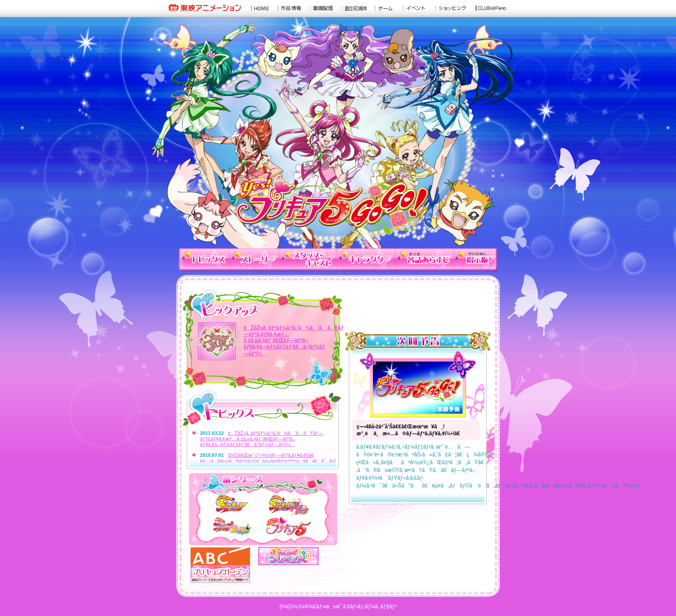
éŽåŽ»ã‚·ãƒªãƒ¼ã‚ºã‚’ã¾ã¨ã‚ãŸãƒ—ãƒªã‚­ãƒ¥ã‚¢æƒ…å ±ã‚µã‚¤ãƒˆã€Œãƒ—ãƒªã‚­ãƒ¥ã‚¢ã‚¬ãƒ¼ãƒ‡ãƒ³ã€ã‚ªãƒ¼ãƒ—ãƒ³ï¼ (294, 341)
